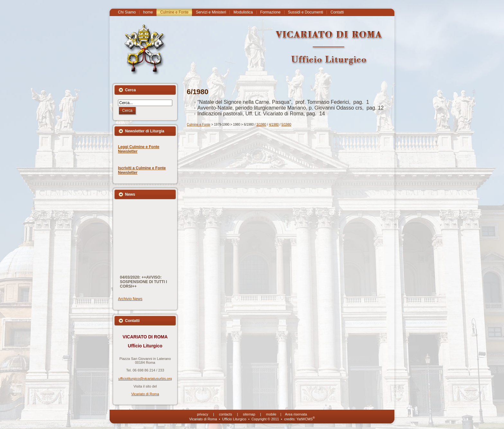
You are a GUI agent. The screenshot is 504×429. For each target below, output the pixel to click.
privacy (203, 414)
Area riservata (296, 414)
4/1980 (274, 125)
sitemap (249, 414)
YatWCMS (306, 419)
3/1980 (261, 125)
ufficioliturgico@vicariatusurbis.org (145, 379)
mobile (271, 414)
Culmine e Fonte (198, 125)
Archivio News (130, 299)
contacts (225, 414)
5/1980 (286, 125)
